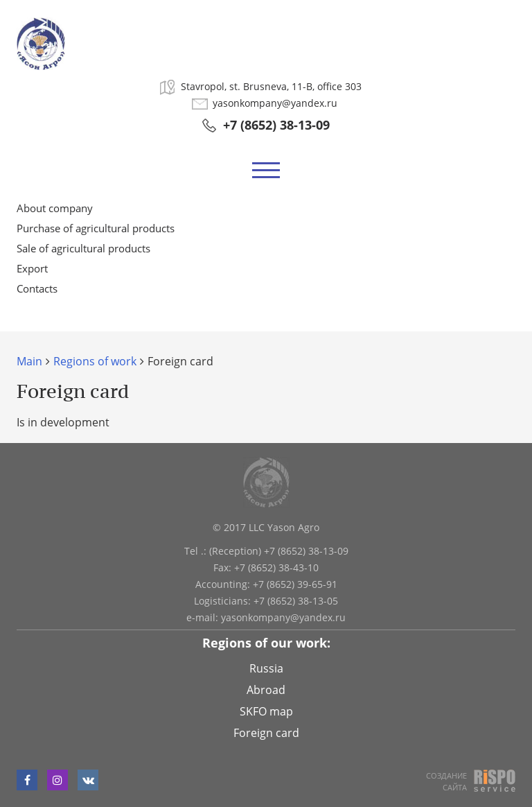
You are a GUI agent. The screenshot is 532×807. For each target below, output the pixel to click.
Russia (266, 668)
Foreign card (266, 733)
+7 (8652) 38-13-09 (276, 125)
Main (29, 361)
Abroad (266, 690)
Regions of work (95, 361)
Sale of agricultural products (83, 248)
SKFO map (266, 711)
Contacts (37, 288)
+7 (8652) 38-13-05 (296, 601)
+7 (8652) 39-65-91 (295, 584)
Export (32, 268)
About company (55, 208)
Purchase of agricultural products (96, 228)
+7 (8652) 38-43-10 (276, 567)
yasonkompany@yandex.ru (275, 103)
